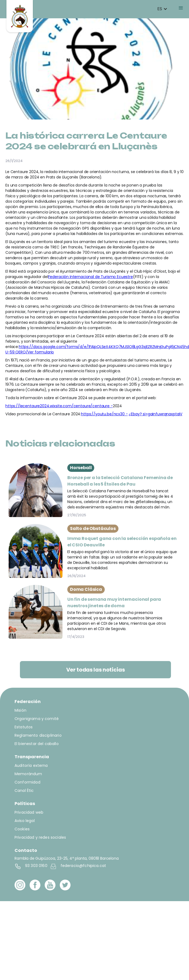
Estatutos (24, 727)
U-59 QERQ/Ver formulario (30, 352)
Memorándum (28, 774)
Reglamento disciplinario (38, 735)
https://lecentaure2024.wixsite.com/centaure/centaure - (59, 406)
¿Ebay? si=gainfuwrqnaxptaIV (155, 414)
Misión (20, 710)
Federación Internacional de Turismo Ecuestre (91, 277)
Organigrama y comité (37, 719)
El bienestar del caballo (37, 744)
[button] (162, 9)
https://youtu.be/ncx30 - (104, 414)
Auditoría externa (31, 765)
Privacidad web (29, 812)
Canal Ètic (24, 791)
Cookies (22, 829)
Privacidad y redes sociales (40, 837)
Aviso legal (25, 821)
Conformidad (27, 782)
